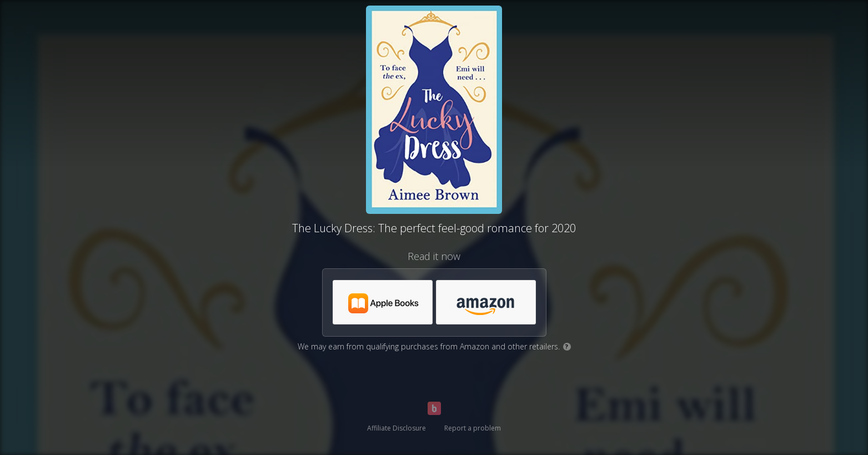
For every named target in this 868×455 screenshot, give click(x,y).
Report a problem (473, 428)
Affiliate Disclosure (397, 428)
